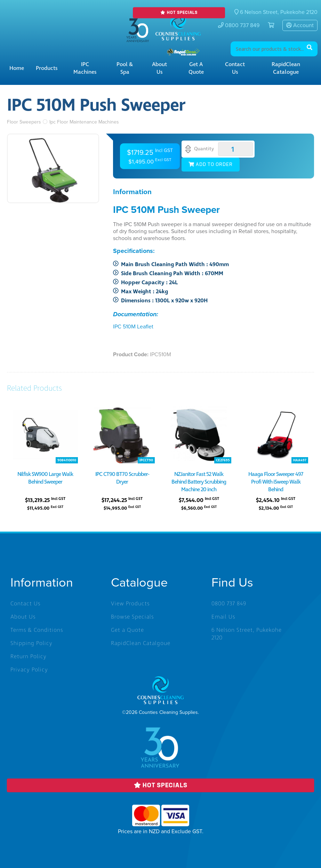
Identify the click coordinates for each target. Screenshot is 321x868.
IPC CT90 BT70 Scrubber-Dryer (122, 478)
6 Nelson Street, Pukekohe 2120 (247, 634)
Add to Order (211, 165)
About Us (159, 68)
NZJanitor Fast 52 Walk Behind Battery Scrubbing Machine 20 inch (199, 482)
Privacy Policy (29, 670)
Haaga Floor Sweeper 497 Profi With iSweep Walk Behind (276, 482)
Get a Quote (196, 68)
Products (47, 68)
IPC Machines (85, 68)
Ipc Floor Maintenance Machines (84, 122)
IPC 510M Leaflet (133, 327)
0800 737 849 (239, 25)
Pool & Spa (125, 68)
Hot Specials (179, 13)
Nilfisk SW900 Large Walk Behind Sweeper (45, 478)
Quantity (200, 149)
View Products (130, 604)
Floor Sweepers (24, 122)
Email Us (223, 617)
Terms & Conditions (37, 630)
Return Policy (29, 656)
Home (17, 68)
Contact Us (235, 68)
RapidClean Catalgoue (141, 643)
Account (300, 25)
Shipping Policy (31, 643)
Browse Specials (132, 617)
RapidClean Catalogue (286, 68)
